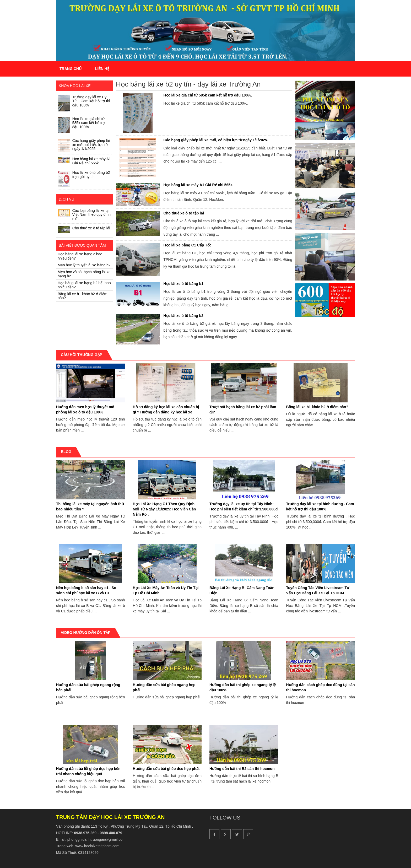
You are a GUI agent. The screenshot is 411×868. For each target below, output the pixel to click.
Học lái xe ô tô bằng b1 (183, 284)
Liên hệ (102, 69)
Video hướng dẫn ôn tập (86, 633)
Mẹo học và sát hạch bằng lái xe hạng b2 (84, 274)
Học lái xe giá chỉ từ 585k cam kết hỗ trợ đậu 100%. (89, 123)
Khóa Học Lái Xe (75, 86)
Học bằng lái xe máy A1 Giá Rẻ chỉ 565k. (92, 161)
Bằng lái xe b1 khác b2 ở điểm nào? (82, 296)
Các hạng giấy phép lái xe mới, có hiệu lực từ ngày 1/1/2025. (91, 145)
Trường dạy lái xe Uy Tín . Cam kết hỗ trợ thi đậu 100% (91, 101)
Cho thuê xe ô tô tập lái (91, 228)
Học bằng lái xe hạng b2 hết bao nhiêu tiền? (84, 285)
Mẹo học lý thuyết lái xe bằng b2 (84, 265)
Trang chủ (71, 69)
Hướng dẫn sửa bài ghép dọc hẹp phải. (167, 769)
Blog (66, 452)
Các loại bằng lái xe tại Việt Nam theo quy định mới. (91, 215)
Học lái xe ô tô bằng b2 (183, 316)
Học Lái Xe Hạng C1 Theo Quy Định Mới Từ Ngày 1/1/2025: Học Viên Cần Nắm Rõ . (164, 509)
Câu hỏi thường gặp (82, 355)
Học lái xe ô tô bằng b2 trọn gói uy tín (91, 174)
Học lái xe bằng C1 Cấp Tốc (188, 245)
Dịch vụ (66, 199)
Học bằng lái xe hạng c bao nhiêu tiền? (80, 256)
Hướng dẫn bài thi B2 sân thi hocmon (242, 769)
